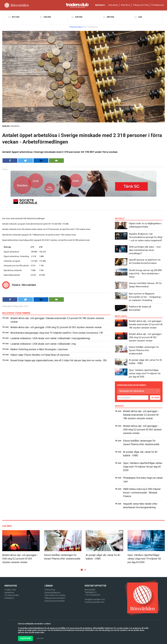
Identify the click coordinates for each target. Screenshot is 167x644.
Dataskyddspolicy (52, 592)
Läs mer (40, 638)
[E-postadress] (133, 398)
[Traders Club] (78, 5)
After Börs (125, 5)
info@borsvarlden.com (95, 599)
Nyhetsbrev (100, 5)
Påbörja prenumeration (55, 598)
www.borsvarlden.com (95, 602)
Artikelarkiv (9, 598)
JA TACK (155, 398)
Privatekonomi (158, 5)
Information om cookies (55, 595)
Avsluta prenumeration (55, 601)
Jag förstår (25, 638)
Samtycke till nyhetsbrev (132, 391)
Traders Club (10, 590)
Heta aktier (113, 5)
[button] (82, 570)
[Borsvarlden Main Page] (17, 5)
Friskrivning (50, 590)
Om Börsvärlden (12, 595)
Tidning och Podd (141, 5)
